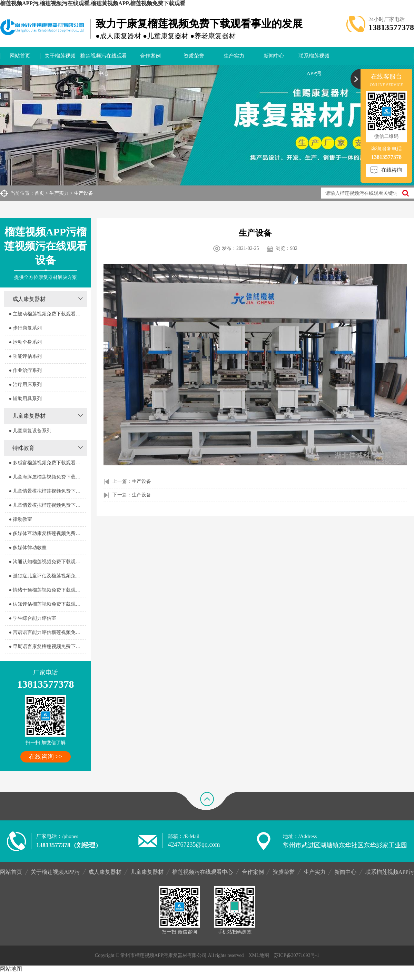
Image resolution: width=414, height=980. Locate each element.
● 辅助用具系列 (25, 399)
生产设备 (83, 193)
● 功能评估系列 (25, 356)
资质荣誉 (194, 56)
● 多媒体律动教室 (28, 548)
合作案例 (150, 56)
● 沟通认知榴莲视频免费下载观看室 (47, 562)
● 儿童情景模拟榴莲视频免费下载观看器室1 (47, 491)
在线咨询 (392, 170)
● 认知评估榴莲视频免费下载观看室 (47, 604)
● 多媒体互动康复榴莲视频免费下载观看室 (47, 533)
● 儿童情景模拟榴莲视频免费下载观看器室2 (47, 505)
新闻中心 (274, 56)
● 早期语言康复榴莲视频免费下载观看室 (47, 646)
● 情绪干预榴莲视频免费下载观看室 (47, 590)
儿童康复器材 (29, 416)
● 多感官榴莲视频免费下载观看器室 (47, 463)
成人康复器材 (29, 299)
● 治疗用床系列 (25, 385)
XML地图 (259, 955)
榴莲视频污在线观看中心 (104, 59)
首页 (39, 193)
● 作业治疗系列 (25, 370)
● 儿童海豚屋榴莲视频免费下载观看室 (47, 477)
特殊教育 (23, 448)
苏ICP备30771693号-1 (297, 955)
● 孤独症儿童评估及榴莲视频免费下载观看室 (47, 576)
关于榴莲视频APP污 (60, 59)
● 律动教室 (20, 519)
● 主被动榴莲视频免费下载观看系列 (47, 314)
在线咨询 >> (46, 757)
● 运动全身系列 (25, 342)
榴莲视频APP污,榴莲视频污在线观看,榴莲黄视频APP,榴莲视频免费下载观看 (93, 3)
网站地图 (11, 969)
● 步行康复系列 (25, 328)
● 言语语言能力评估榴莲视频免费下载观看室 (47, 632)
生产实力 (234, 56)
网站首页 (20, 56)
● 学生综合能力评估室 (32, 618)
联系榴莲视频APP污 (314, 59)
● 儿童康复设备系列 (30, 431)
